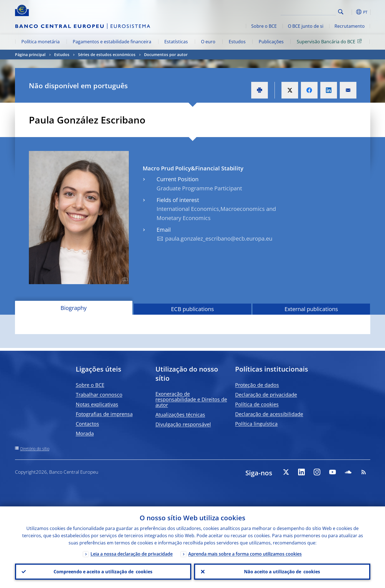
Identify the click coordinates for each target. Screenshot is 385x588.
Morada (85, 433)
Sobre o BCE (264, 26)
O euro (208, 42)
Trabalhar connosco (99, 395)
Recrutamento (350, 26)
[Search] (308, 11)
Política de (257, 404)
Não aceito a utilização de (282, 572)
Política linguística (256, 424)
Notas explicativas (97, 404)
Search (341, 12)
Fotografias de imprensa (104, 414)
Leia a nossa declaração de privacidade (132, 554)
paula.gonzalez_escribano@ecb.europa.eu (219, 239)
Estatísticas (176, 42)
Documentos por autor (166, 55)
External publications (311, 309)
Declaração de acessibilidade (269, 414)
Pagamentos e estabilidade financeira (112, 42)
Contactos (87, 424)
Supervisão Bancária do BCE (330, 41)
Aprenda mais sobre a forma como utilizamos (245, 554)
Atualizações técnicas (180, 415)
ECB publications (192, 309)
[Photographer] (124, 279)
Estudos (237, 42)
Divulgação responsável (183, 424)
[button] (351, 12)
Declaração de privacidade (266, 395)
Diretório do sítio (35, 449)
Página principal (30, 55)
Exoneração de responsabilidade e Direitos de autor (191, 399)
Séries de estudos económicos (107, 55)
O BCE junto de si (306, 26)
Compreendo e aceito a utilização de (103, 572)
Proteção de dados (257, 385)
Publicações (271, 42)
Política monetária (41, 42)
